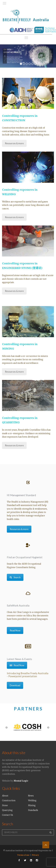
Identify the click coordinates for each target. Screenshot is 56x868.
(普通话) (37, 268)
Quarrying (7, 810)
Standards (33, 810)
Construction (9, 800)
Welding (32, 800)
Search (15, 577)
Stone (5, 805)
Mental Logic (21, 781)
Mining (32, 805)
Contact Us (8, 815)
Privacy (35, 855)
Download (15, 685)
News (31, 796)
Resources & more (14, 143)
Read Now (15, 630)
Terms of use (23, 855)
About (5, 796)
